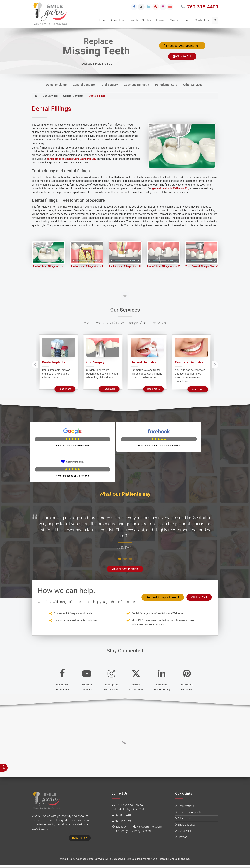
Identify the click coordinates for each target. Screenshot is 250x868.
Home (102, 20)
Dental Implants (56, 85)
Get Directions (186, 806)
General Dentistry (84, 85)
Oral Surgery (110, 85)
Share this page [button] (187, 825)
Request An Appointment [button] (182, 46)
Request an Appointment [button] (192, 812)
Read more (67, 393)
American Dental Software (91, 859)
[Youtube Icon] (170, 7)
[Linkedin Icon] (148, 7)
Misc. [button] (174, 20)
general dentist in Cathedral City (171, 188)
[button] (215, 20)
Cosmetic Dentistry (137, 85)
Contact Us (202, 20)
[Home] (36, 96)
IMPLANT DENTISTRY (96, 64)
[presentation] (35, 369)
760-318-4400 (200, 7)
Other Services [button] (194, 85)
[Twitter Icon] (141, 7)
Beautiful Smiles (140, 20)
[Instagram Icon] (163, 7)
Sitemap (182, 837)
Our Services (185, 831)
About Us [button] (117, 20)
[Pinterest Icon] (156, 7)
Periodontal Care (166, 85)
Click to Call (182, 56)
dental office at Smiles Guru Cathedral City (71, 159)
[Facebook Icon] (134, 7)
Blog (187, 20)
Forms (160, 20)
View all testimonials (125, 542)
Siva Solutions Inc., (180, 859)
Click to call (184, 818)
